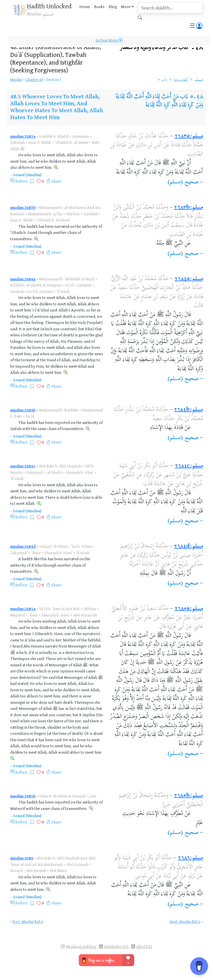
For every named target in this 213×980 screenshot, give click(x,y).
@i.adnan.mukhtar (81, 946)
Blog (113, 7)
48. (56, 58)
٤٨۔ (162, 48)
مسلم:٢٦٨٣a (189, 136)
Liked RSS (144, 946)
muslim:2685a (23, 609)
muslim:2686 (22, 858)
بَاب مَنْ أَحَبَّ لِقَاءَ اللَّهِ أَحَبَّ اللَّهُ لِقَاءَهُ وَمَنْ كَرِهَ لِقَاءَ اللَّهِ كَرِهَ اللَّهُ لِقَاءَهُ (159, 101)
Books (99, 7)
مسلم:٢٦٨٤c (189, 466)
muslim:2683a (23, 136)
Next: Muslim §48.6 (185, 921)
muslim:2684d (23, 546)
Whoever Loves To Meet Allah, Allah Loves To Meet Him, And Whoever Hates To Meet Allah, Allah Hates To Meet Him (57, 107)
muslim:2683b (23, 207)
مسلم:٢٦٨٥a (189, 609)
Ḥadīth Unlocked (49, 6)
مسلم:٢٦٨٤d (188, 547)
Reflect (21, 181)
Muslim (16, 79)
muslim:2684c (23, 466)
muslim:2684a (23, 279)
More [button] (126, 7)
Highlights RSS (116, 946)
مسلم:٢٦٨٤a (189, 279)
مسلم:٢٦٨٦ (190, 858)
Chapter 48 (34, 79)
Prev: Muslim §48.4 (28, 921)
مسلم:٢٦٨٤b (188, 410)
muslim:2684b (23, 410)
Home (85, 7)
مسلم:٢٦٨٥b (188, 796)
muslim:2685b (23, 796)
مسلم (199, 80)
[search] (170, 8)
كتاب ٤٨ (181, 80)
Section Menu (109, 40)
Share (56, 181)
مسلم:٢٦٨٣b (188, 208)
